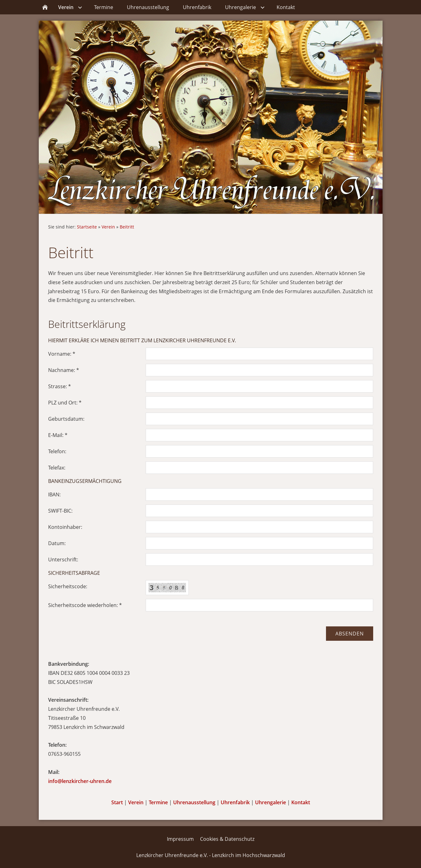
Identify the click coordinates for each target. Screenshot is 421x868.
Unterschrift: (63, 559)
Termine (158, 802)
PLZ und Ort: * (65, 403)
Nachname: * (64, 370)
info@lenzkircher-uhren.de (80, 781)
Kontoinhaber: (65, 527)
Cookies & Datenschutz (227, 839)
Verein (108, 227)
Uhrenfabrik (235, 802)
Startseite (87, 227)
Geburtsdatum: (66, 419)
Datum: (57, 543)
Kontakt (301, 802)
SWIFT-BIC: (60, 511)
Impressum (180, 839)
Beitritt (127, 227)
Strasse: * (60, 386)
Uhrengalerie (271, 802)
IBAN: (54, 494)
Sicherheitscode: (68, 586)
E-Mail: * (58, 435)
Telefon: (57, 451)
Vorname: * (62, 354)
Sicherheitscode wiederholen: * (85, 605)
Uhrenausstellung (194, 802)
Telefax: (57, 468)
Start (117, 802)
